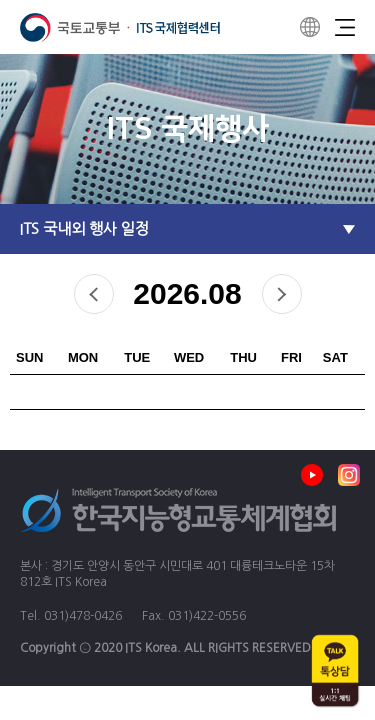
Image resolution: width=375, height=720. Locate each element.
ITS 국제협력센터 (120, 27)
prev (94, 294)
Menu (345, 27)
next (282, 294)
